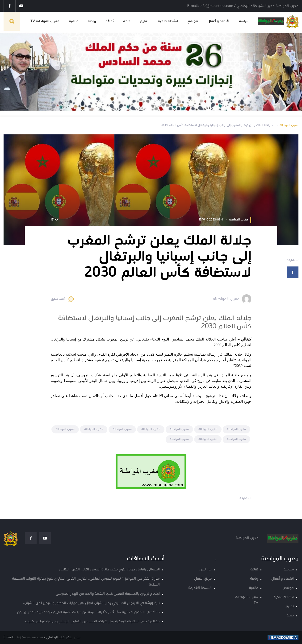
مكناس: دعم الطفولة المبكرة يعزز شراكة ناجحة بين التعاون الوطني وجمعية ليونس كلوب (92, 621)
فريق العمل (203, 579)
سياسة (244, 21)
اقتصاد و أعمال (218, 21)
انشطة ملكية (168, 21)
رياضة (92, 21)
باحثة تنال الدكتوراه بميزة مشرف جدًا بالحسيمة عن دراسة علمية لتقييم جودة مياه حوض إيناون (88, 612)
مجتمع (193, 21)
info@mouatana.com (29, 638)
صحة (127, 21)
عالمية (74, 21)
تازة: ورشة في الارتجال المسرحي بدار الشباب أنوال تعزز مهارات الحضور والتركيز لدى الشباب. (91, 603)
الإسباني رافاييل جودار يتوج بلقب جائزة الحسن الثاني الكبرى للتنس (109, 570)
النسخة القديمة (200, 588)
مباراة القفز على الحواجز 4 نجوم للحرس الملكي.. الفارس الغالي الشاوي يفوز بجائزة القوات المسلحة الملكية (86, 582)
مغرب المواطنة (289, 125)
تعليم (144, 21)
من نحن (206, 570)
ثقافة (110, 21)
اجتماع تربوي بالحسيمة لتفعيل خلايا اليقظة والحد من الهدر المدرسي (108, 594)
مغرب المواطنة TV (45, 21)
